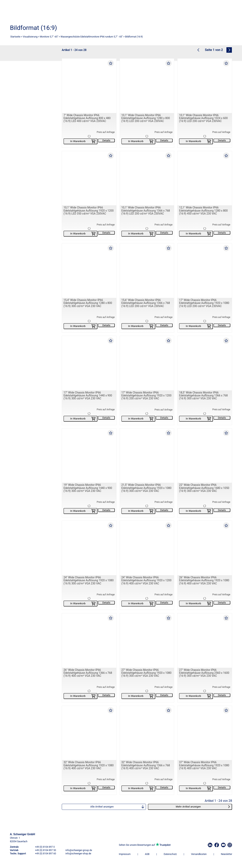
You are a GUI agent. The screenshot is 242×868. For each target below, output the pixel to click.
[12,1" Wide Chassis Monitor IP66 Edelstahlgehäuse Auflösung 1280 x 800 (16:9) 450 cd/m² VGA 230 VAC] (205, 178)
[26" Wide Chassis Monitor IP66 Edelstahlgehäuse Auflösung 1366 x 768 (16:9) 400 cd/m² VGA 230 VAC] (89, 641)
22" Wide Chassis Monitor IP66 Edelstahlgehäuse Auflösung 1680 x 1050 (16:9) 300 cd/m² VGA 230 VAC (204, 488)
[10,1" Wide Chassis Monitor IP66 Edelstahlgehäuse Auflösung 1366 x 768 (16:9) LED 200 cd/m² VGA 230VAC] (147, 178)
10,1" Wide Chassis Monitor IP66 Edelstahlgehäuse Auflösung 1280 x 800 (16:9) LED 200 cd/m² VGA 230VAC (146, 118)
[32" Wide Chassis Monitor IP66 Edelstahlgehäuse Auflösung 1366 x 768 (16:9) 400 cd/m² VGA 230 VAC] (147, 733)
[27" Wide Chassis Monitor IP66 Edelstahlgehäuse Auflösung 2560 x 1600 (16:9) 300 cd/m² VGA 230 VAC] (205, 641)
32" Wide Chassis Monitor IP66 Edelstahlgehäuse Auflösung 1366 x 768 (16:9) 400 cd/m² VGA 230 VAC (146, 765)
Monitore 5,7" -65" (49, 37)
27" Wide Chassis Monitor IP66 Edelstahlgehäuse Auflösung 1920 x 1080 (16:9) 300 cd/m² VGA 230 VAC (146, 673)
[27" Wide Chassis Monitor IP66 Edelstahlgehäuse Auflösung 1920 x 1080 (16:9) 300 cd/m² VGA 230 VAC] (147, 641)
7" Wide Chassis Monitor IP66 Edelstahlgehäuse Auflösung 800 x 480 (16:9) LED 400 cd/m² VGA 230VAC (87, 118)
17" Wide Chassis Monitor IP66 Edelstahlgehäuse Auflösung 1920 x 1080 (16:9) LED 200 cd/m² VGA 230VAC (204, 303)
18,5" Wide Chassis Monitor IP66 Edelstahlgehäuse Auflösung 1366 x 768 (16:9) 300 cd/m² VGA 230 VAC (203, 396)
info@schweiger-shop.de (78, 854)
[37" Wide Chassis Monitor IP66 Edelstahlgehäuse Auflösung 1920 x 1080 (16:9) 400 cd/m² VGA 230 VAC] (205, 733)
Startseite (15, 37)
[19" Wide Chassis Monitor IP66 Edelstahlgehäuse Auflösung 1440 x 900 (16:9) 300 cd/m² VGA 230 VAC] (89, 456)
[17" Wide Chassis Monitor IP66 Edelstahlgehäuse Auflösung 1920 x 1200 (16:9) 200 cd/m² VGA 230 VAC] (147, 363)
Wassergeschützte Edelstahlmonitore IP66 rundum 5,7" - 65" (92, 37)
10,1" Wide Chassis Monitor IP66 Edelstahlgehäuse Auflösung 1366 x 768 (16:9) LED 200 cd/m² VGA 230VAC (146, 211)
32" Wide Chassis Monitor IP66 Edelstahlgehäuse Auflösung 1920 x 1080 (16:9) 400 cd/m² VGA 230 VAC (89, 765)
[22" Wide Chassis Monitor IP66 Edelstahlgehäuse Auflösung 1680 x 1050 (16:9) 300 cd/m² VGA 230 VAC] (205, 456)
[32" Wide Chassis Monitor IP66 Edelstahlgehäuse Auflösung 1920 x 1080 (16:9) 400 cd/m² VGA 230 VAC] (89, 733)
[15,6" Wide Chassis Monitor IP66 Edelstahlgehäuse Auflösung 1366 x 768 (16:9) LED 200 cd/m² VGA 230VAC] (147, 271)
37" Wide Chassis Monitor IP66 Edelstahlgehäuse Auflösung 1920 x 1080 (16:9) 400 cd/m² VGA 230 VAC (204, 765)
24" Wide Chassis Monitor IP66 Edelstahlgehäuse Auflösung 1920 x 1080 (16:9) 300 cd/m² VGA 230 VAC (89, 580)
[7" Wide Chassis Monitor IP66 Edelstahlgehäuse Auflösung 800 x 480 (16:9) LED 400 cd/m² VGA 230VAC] (89, 86)
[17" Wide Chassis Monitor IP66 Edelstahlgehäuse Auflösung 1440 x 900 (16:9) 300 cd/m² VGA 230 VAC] (89, 363)
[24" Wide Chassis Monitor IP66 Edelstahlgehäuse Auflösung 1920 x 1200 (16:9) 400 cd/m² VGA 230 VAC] (147, 548)
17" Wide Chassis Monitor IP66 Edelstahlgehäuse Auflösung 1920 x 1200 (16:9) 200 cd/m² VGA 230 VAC (146, 396)
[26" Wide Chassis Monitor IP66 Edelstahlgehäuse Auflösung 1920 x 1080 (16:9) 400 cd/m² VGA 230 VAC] (205, 548)
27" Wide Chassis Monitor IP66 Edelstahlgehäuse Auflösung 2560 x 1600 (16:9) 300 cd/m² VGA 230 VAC (204, 673)
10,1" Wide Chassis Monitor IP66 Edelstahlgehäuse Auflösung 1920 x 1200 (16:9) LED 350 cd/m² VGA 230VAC (89, 211)
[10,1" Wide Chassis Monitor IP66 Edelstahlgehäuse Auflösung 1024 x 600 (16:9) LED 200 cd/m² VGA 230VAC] (205, 86)
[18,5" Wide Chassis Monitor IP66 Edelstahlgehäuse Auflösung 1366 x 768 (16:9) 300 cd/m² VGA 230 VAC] (205, 363)
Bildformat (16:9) (134, 37)
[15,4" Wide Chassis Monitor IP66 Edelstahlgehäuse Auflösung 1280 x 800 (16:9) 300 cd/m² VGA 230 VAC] (89, 271)
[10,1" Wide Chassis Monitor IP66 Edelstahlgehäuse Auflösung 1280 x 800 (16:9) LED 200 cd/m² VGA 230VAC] (147, 86)
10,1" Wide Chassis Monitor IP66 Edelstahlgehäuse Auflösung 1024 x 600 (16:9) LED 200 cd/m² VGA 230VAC (203, 118)
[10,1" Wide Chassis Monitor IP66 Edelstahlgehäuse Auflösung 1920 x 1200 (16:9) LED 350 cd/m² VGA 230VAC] (89, 178)
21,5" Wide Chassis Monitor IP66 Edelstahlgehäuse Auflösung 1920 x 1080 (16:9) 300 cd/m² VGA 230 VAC (146, 488)
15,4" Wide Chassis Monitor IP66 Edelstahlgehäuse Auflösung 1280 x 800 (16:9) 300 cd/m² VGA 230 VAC (88, 303)
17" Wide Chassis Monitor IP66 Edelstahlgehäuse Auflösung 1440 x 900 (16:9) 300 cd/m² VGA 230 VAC (88, 396)
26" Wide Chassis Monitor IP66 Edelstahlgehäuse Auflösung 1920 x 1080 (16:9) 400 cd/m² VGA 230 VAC (204, 580)
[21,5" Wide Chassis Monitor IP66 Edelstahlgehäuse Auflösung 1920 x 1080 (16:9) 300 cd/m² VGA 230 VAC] (147, 456)
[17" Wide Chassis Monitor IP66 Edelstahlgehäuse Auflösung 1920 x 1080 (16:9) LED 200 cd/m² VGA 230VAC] (205, 271)
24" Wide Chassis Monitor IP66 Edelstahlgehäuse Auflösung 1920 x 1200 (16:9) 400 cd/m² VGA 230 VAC (146, 580)
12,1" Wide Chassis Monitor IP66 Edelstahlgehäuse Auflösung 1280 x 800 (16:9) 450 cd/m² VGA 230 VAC (203, 211)
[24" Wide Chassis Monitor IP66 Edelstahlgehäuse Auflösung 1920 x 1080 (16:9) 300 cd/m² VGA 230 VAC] (89, 548)
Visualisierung (30, 37)
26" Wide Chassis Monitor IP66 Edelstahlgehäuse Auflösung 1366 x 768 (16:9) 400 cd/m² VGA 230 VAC (88, 673)
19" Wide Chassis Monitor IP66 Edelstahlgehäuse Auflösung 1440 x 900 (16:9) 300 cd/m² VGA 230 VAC (88, 488)
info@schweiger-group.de (79, 850)
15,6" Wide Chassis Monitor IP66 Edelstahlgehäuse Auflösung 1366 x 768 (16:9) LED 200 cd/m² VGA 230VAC (146, 303)
